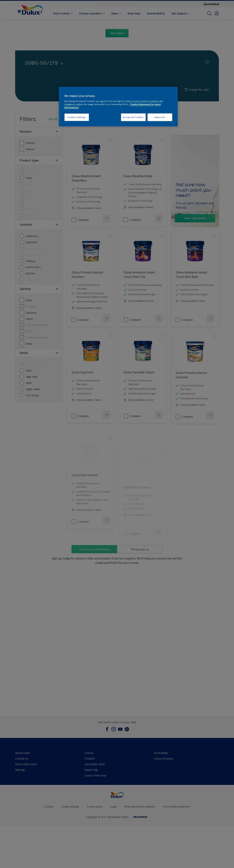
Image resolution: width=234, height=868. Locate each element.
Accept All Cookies (133, 117)
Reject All (160, 117)
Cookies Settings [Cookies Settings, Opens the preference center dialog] (77, 117)
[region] (118, 107)
